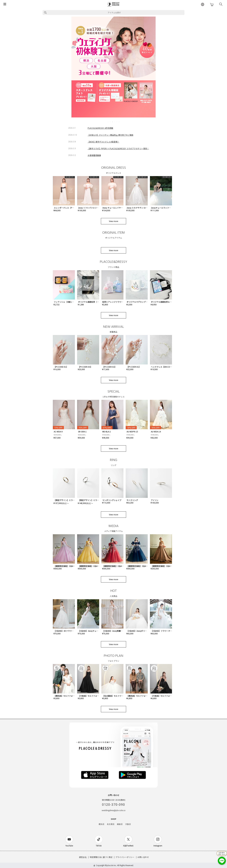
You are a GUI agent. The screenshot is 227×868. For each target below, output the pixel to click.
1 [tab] (108, 122)
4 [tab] (115, 122)
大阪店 (128, 824)
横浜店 (102, 824)
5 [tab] (117, 122)
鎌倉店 (120, 824)
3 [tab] (113, 122)
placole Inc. (112, 865)
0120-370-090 (113, 805)
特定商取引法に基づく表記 (101, 857)
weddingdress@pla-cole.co (114, 810)
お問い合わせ (143, 857)
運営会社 (83, 857)
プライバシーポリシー (125, 857)
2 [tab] (110, 122)
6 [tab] (119, 122)
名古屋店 (111, 824)
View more (113, 221)
